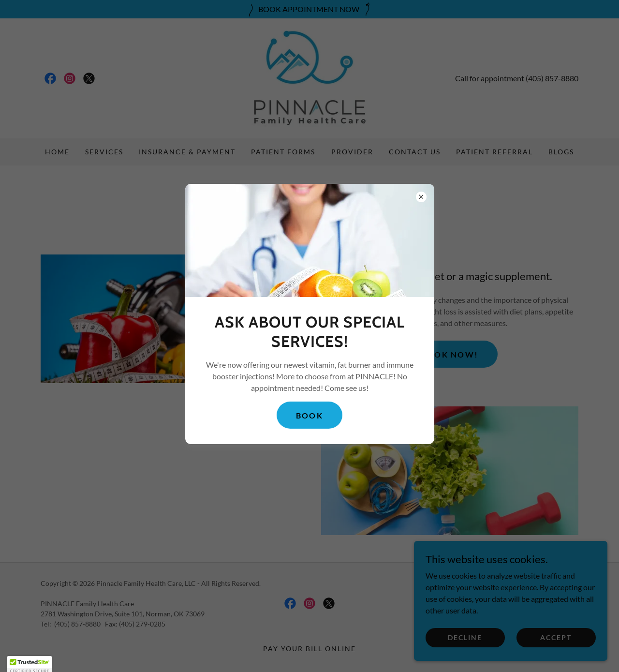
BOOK (309, 415)
